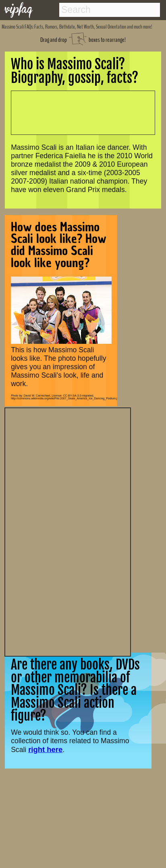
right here (45, 749)
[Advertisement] (68, 531)
